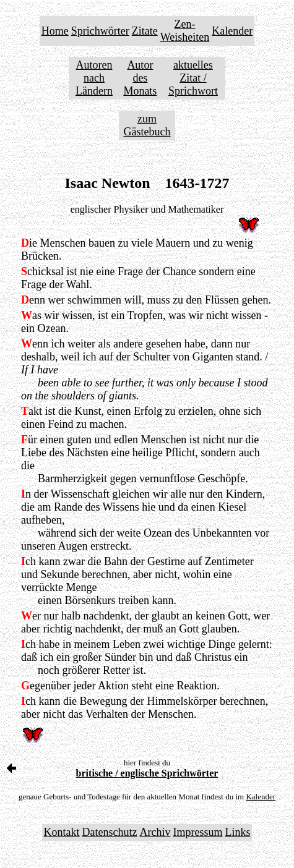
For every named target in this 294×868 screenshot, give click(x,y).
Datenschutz (110, 832)
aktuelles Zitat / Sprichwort (193, 78)
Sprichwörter (100, 31)
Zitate (145, 31)
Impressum (197, 832)
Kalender (232, 31)
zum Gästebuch (147, 125)
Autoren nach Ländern (94, 78)
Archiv (155, 832)
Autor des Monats (140, 78)
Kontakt (62, 832)
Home (55, 31)
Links (237, 832)
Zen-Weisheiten (185, 31)
